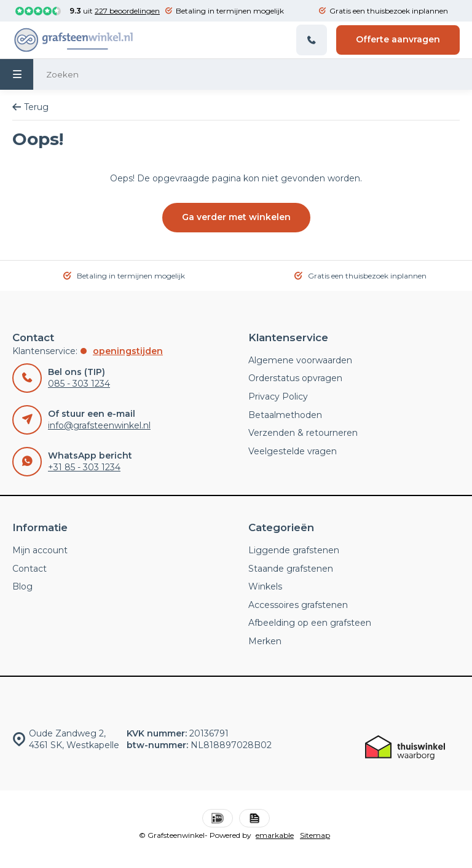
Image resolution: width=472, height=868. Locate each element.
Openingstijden (128, 351)
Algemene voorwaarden (300, 360)
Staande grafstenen (291, 569)
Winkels (265, 586)
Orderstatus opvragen (295, 378)
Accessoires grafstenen (298, 605)
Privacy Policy (278, 397)
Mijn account (40, 550)
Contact (29, 569)
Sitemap (315, 835)
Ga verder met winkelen (236, 217)
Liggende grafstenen (294, 550)
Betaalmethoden (285, 415)
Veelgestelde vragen (293, 451)
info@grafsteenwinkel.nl (99, 425)
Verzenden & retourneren (303, 433)
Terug (30, 107)
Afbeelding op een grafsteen (310, 623)
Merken (265, 641)
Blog (22, 586)
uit (115, 11)
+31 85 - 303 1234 (84, 467)
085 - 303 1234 (79, 384)
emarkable (275, 835)
